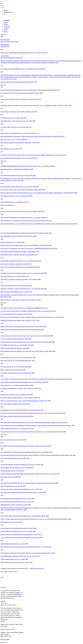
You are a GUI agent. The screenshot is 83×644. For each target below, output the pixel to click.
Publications (7, 26)
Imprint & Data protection (37, 568)
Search (6, 32)
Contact (6, 30)
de (3, 5)
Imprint (6, 10)
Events (5, 22)
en (3, 7)
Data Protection (8, 12)
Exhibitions (7, 20)
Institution (6, 28)
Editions (6, 24)
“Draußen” (18, 592)
